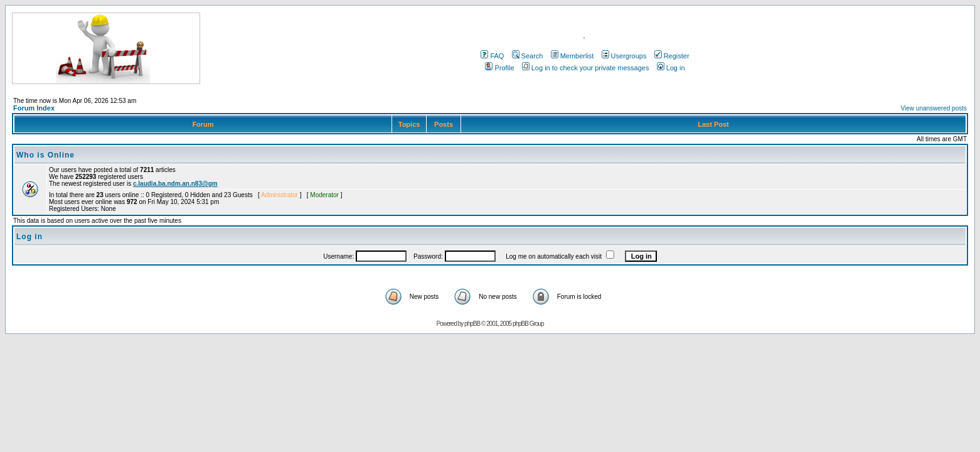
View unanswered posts (934, 108)
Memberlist (573, 56)
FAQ (492, 56)
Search (528, 56)
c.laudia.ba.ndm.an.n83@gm (175, 184)
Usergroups (624, 56)
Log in (671, 68)
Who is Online (45, 155)
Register (672, 56)
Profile (499, 68)
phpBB (472, 324)
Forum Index (34, 108)
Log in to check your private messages (586, 68)
